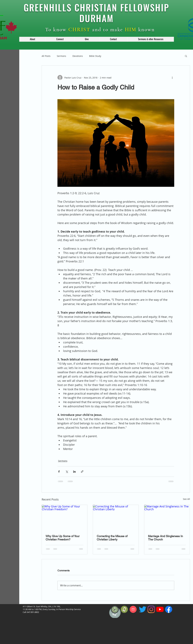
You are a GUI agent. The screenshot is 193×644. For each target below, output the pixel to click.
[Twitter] (143, 609)
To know (57, 30)
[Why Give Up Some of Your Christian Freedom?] (65, 518)
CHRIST (79, 30)
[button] (32, 39)
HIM (131, 30)
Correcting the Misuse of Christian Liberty (112, 538)
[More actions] (172, 78)
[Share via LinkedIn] (74, 472)
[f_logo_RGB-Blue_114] (169, 609)
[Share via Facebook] (59, 472)
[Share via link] (82, 472)
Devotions (78, 56)
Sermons (61, 56)
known (146, 30)
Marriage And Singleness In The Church (165, 538)
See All (186, 499)
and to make (108, 30)
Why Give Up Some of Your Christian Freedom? (63, 538)
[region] (115, 620)
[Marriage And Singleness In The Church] (167, 518)
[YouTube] (160, 609)
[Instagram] (151, 609)
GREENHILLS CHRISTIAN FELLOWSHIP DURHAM (96, 13)
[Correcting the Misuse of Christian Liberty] (116, 518)
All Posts (46, 56)
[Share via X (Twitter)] (67, 472)
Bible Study (95, 56)
